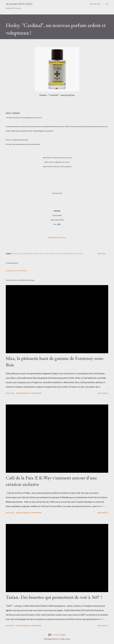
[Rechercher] (95, 4)
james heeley (39, 254)
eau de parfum (27, 254)
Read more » (103, 393)
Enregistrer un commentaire (16, 270)
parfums (79, 254)
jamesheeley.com (57, 237)
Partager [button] (101, 254)
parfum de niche (68, 254)
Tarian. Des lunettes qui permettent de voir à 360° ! (54, 597)
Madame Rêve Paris (19, 4)
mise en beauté (51, 254)
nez (59, 254)
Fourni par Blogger (57, 635)
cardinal (16, 254)
